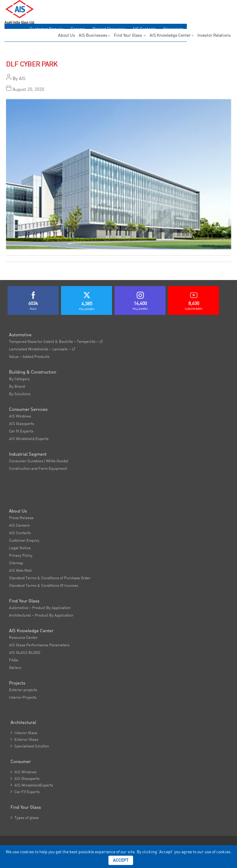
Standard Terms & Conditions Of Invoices (44, 585)
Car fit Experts (21, 431)
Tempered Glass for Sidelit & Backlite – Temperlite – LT (56, 341)
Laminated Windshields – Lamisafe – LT (42, 349)
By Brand (17, 386)
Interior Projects (23, 697)
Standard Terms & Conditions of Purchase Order (50, 578)
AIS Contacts (20, 533)
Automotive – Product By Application (40, 608)
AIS (22, 78)
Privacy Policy (21, 555)
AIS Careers (19, 525)
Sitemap (16, 563)
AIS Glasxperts (21, 423)
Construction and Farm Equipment (38, 468)
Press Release (21, 518)
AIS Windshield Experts (29, 439)
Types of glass (24, 817)
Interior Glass (24, 733)
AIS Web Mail (20, 570)
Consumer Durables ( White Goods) (39, 461)
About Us (67, 35)
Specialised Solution (30, 746)
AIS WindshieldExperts (32, 785)
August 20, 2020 (28, 89)
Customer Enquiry (24, 540)
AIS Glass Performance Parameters (39, 645)
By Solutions (20, 394)
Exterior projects (23, 690)
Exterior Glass (24, 739)
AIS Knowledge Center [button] (172, 35)
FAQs (14, 660)
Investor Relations (214, 35)
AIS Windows (20, 416)
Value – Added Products (29, 356)
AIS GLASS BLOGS (25, 652)
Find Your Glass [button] (130, 35)
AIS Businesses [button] (94, 35)
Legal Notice (20, 548)
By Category (19, 379)
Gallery (15, 667)
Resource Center (23, 637)
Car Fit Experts (25, 792)
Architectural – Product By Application (41, 615)
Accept (121, 860)
